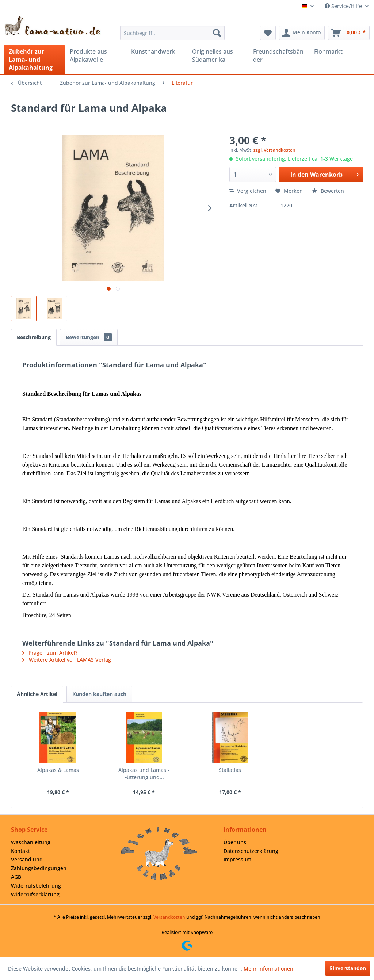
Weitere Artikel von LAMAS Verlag (67, 660)
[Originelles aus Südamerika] (217, 55)
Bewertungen (89, 337)
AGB (16, 877)
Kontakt (20, 851)
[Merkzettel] (268, 33)
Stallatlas (230, 770)
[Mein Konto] (302, 33)
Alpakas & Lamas (58, 770)
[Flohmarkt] (339, 51)
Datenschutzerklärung (251, 851)
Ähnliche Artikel (37, 694)
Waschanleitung (31, 842)
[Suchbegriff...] (173, 33)
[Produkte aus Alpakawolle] (95, 55)
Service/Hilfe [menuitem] (344, 6)
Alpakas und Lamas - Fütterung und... (144, 774)
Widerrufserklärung (35, 894)
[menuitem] (173, 33)
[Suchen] (217, 33)
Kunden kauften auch (99, 694)
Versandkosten (169, 917)
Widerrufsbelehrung (36, 886)
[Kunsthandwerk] (157, 51)
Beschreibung (34, 337)
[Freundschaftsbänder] (278, 55)
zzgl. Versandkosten (274, 150)
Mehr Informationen (268, 968)
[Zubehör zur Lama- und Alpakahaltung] (34, 60)
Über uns (235, 842)
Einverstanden (348, 968)
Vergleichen (248, 191)
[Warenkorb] (349, 33)
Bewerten (328, 191)
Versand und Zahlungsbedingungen (39, 864)
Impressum (237, 859)
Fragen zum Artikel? (50, 653)
